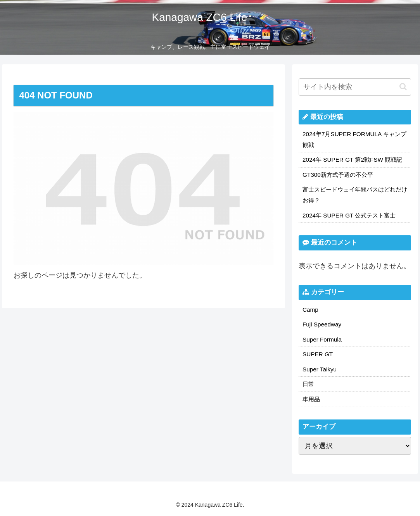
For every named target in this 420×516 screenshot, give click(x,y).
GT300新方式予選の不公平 (338, 175)
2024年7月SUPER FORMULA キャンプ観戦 (354, 139)
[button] (403, 87)
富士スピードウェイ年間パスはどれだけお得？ (355, 195)
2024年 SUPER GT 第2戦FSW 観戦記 (352, 160)
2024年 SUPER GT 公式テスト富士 (349, 215)
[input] (355, 87)
